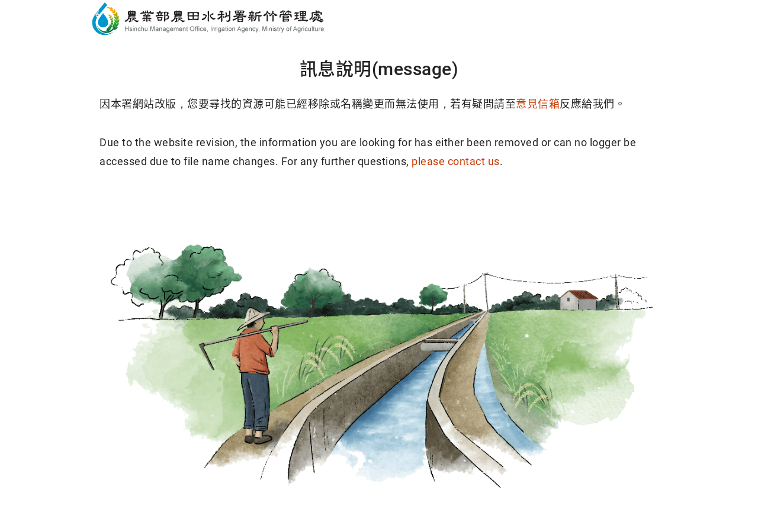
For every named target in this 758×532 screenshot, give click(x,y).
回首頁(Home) (289, 207)
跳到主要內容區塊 (56, 12)
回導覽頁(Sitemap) (470, 207)
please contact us (456, 161)
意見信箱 (538, 104)
